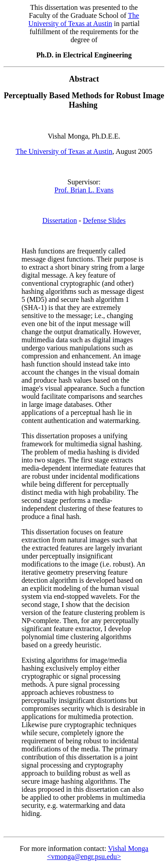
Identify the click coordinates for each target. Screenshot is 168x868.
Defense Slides (104, 220)
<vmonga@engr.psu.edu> (84, 857)
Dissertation (59, 220)
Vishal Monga (128, 848)
